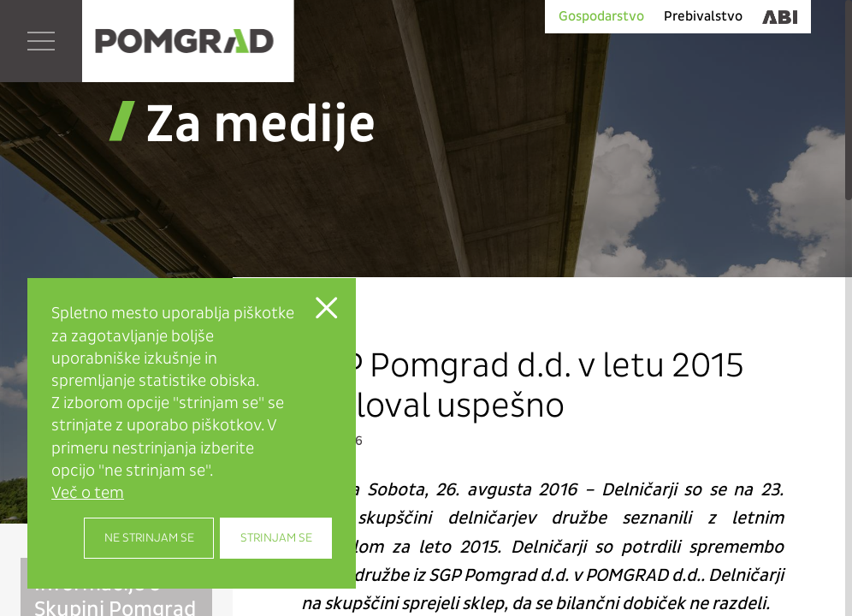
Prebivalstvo (703, 16)
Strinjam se (276, 538)
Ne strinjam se (149, 538)
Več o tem (88, 493)
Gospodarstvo (601, 16)
